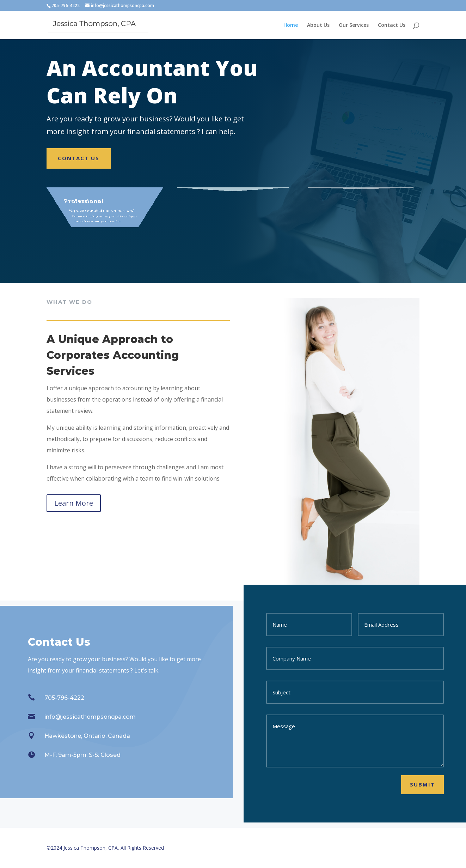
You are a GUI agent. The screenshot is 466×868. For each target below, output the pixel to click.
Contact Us (392, 25)
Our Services (354, 25)
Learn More (74, 503)
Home (291, 25)
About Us (318, 25)
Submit (422, 784)
